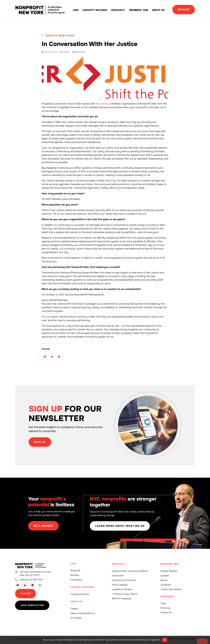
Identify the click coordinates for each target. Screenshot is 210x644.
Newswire (80, 52)
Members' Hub (169, 564)
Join (76, 10)
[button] (45, 357)
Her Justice (102, 104)
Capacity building (95, 10)
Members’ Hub (139, 10)
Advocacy (118, 10)
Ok (165, 640)
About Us (158, 10)
